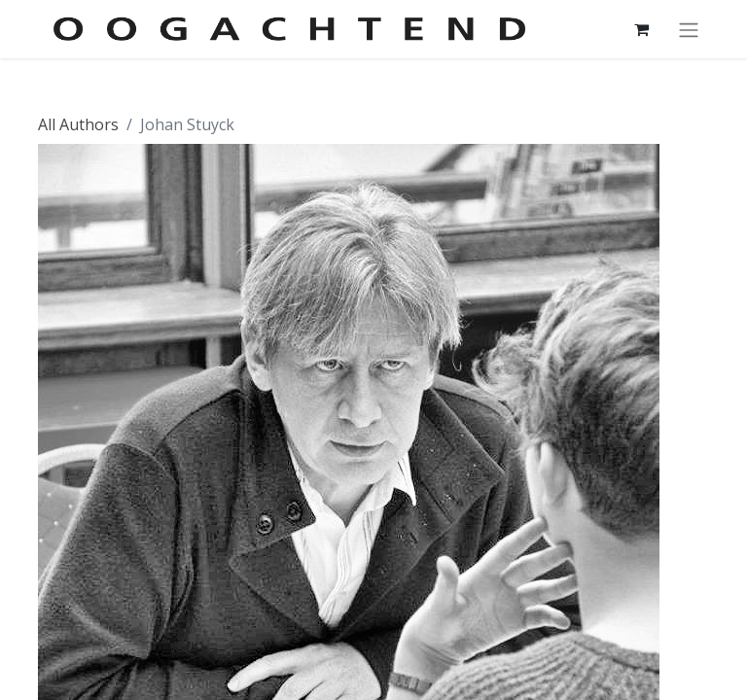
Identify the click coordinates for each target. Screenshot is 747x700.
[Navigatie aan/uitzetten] (689, 29)
